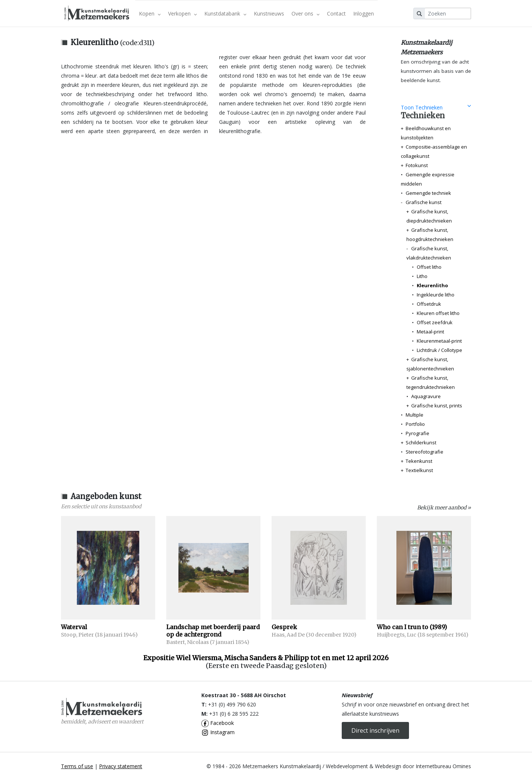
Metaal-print (430, 332)
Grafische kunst (424, 202)
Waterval (74, 627)
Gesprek (284, 627)
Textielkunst (419, 470)
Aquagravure (426, 396)
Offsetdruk (429, 304)
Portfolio (415, 424)
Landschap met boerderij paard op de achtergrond (213, 631)
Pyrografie (417, 433)
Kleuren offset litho (438, 313)
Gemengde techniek (428, 193)
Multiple (415, 415)
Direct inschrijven (375, 730)
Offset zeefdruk (435, 322)
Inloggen (364, 13)
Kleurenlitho (432, 285)
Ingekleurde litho (436, 295)
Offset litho (429, 267)
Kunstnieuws (269, 13)
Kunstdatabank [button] (225, 13)
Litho (422, 276)
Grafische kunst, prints (437, 406)
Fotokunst (417, 165)
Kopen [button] (150, 13)
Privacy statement (121, 766)
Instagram (218, 732)
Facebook (218, 723)
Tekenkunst (419, 461)
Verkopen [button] (183, 13)
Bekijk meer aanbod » (444, 508)
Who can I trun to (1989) (412, 627)
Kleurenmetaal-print (439, 341)
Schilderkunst (421, 442)
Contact (336, 13)
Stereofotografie (424, 452)
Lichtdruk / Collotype (439, 350)
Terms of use (77, 766)
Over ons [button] (306, 13)
